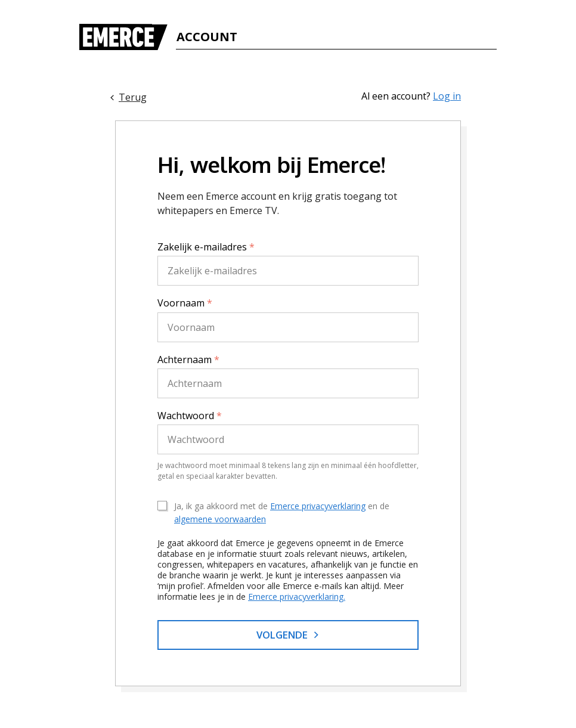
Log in (447, 96)
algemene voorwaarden (220, 519)
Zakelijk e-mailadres (206, 247)
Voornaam (185, 303)
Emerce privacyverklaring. (297, 597)
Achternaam (188, 360)
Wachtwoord (190, 416)
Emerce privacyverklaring (318, 506)
